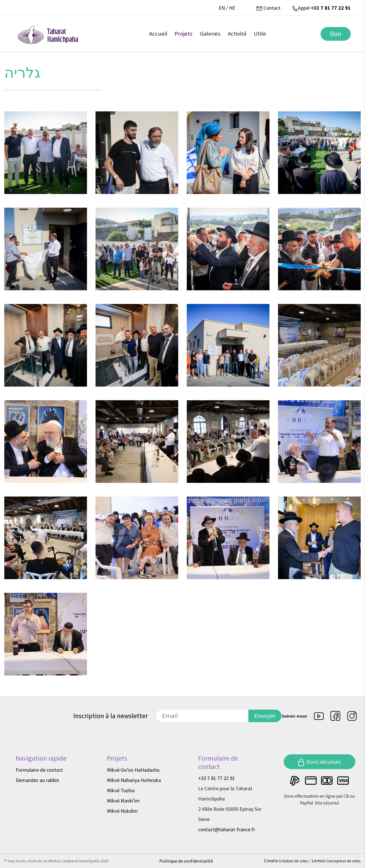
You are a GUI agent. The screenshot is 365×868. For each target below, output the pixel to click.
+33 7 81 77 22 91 (331, 8)
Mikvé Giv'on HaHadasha (133, 770)
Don (336, 34)
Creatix (287, 861)
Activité (237, 34)
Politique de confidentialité (186, 861)
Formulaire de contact (39, 770)
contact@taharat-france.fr (227, 829)
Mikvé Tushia (121, 790)
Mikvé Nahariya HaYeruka (134, 780)
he (232, 8)
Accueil (158, 34)
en (222, 8)
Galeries (210, 34)
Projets (183, 34)
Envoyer (265, 716)
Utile (260, 34)
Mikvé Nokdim (122, 811)
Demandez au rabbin (37, 780)
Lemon (336, 861)
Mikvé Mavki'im (123, 801)
